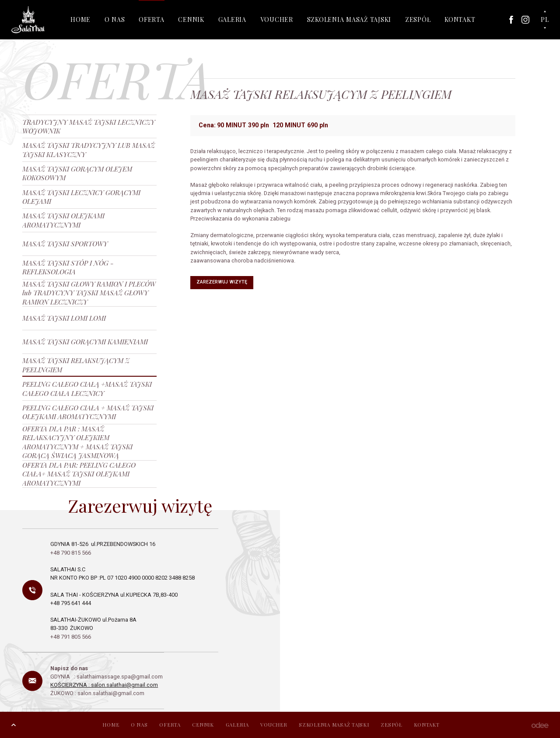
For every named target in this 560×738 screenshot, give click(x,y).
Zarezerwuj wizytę (222, 282)
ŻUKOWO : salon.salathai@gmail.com (97, 693)
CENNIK (191, 19)
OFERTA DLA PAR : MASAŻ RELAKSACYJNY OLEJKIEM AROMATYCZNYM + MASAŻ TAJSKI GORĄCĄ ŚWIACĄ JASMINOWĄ (77, 442)
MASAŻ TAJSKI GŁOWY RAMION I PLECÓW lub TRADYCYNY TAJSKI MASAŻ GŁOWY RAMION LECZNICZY (89, 293)
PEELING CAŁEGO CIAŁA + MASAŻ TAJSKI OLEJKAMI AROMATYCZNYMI (88, 412)
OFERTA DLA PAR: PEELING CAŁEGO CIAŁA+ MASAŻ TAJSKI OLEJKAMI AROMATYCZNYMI (79, 474)
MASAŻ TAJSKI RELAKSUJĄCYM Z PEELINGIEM (76, 365)
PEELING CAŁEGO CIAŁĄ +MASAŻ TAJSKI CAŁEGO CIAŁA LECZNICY (87, 388)
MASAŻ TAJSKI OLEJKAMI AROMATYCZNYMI (63, 220)
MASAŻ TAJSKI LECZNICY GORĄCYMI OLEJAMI (81, 197)
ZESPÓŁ (418, 19)
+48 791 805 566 (71, 637)
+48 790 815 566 (71, 553)
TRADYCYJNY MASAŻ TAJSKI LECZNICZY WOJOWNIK (89, 126)
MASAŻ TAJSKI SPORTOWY (65, 243)
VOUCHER (277, 19)
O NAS (115, 19)
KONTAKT (460, 19)
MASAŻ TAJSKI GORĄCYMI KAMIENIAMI (85, 341)
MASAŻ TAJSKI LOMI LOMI (64, 318)
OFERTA (152, 19)
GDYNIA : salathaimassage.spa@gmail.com (107, 677)
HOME (80, 19)
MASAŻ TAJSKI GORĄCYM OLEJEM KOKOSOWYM (77, 173)
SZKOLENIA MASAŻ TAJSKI (349, 19)
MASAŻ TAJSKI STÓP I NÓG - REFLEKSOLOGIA (68, 267)
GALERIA (232, 19)
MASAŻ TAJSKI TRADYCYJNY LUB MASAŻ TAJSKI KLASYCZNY (89, 149)
